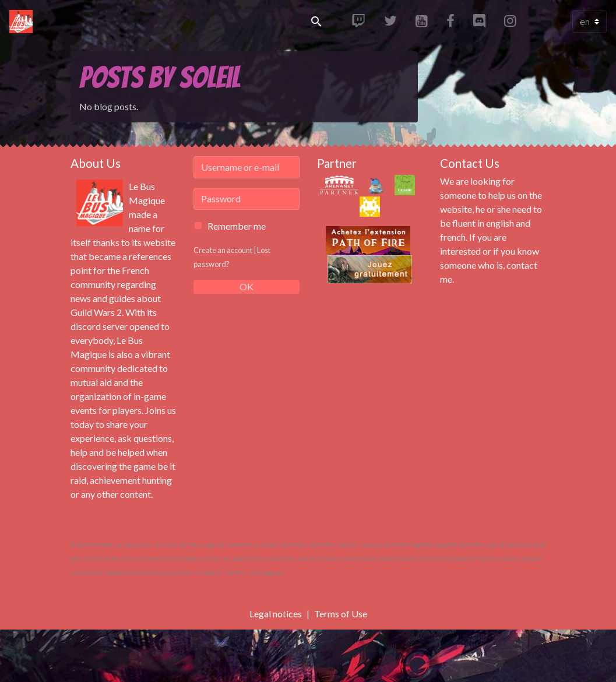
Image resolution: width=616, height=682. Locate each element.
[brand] (23, 22)
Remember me (237, 226)
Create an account (223, 250)
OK (247, 286)
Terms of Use (341, 614)
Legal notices (276, 614)
